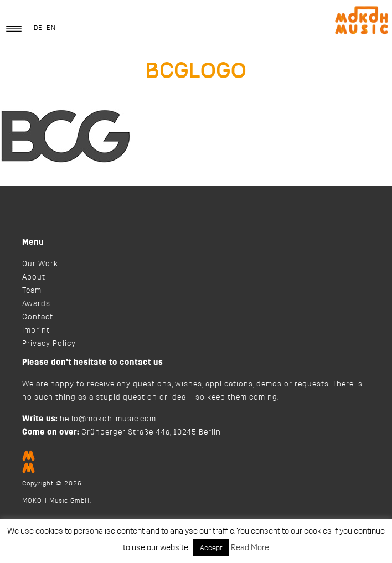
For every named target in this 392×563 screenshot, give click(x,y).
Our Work (40, 264)
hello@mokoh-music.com (108, 419)
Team (32, 291)
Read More (250, 548)
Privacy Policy (49, 344)
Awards (36, 304)
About (34, 277)
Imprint (36, 330)
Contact (38, 317)
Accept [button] (211, 548)
